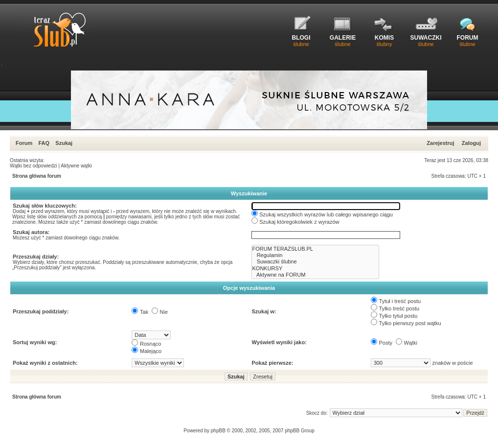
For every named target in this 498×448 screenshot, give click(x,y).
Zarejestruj (440, 143)
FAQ (44, 143)
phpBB (218, 431)
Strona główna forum (37, 176)
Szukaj (64, 143)
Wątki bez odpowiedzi (34, 166)
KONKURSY (316, 269)
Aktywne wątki (76, 166)
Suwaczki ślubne (316, 262)
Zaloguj (471, 143)
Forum (24, 143)
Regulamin (316, 255)
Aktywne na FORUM (316, 275)
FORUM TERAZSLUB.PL (316, 249)
